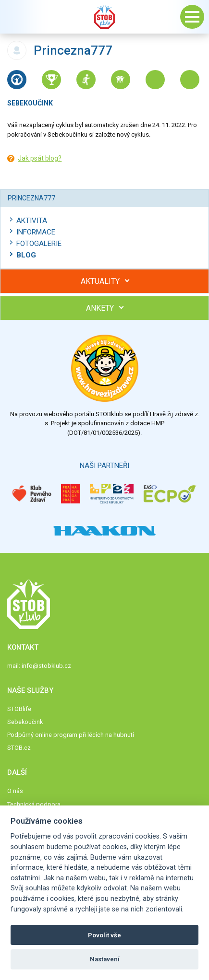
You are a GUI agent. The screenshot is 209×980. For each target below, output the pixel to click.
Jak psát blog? (40, 158)
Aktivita (32, 221)
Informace (36, 232)
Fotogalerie (39, 244)
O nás (15, 791)
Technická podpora (34, 804)
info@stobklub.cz (46, 666)
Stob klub (105, 17)
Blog (26, 255)
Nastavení (105, 959)
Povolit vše (104, 935)
